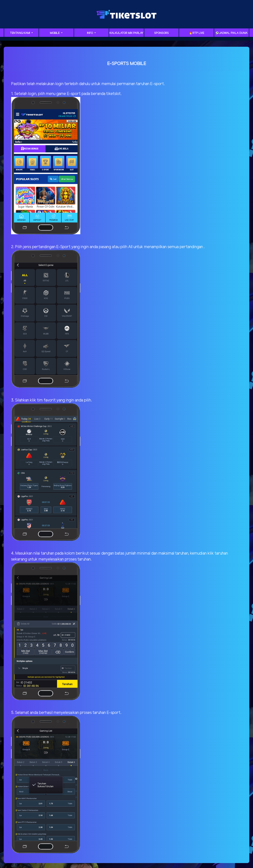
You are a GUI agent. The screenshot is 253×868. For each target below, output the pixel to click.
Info (90, 33)
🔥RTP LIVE (197, 33)
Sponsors (161, 33)
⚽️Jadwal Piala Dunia (232, 33)
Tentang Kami (20, 33)
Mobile (55, 33)
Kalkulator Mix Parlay (126, 33)
